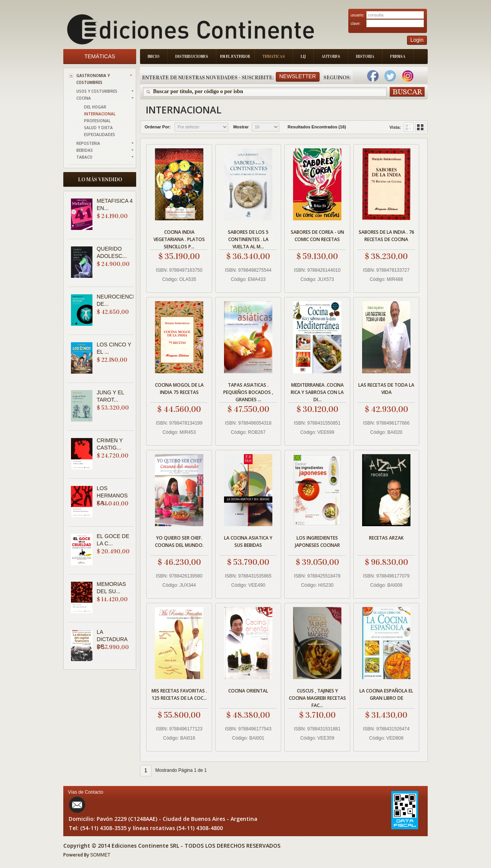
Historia (365, 57)
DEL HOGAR (95, 107)
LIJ (303, 57)
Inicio (154, 57)
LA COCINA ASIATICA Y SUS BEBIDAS (248, 541)
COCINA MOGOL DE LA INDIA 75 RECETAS (179, 389)
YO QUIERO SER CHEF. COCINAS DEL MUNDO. (179, 541)
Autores (331, 57)
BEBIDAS (85, 150)
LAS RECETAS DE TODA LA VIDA (386, 389)
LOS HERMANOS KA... (112, 496)
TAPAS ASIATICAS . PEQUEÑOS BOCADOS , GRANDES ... (248, 391)
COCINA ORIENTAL (248, 691)
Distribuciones (192, 57)
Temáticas (100, 56)
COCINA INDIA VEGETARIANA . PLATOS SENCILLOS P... (179, 238)
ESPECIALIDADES (100, 135)
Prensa (398, 57)
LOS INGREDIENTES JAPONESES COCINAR (317, 541)
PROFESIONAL (97, 121)
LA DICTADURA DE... (112, 639)
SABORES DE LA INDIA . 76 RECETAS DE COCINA (386, 236)
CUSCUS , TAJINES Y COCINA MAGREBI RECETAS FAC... (317, 697)
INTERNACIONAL (100, 114)
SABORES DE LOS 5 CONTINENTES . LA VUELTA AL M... (248, 238)
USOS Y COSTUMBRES (97, 91)
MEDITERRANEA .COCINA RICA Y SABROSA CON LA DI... (317, 391)
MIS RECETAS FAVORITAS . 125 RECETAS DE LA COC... (179, 694)
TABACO (84, 157)
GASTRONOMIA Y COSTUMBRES (93, 79)
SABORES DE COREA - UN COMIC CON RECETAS (317, 236)
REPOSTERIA (88, 143)
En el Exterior (235, 57)
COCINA (84, 98)
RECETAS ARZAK (386, 538)
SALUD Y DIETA (98, 128)
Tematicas (274, 57)
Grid (409, 127)
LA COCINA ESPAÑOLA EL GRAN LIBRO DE (386, 694)
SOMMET (100, 855)
